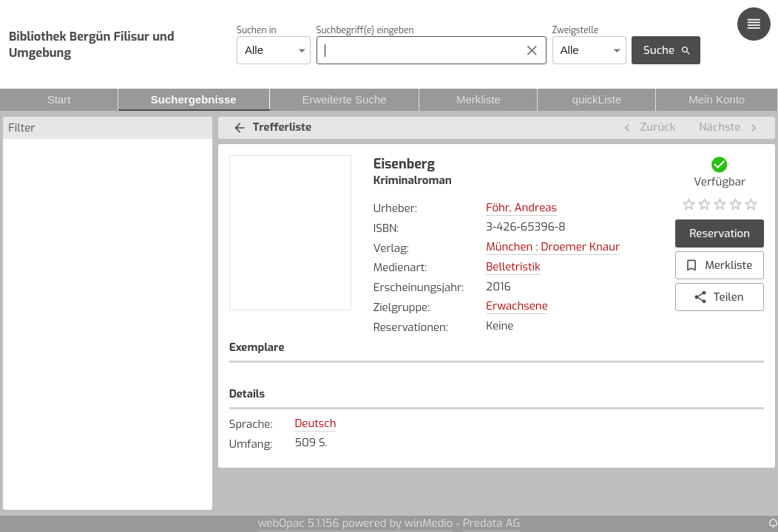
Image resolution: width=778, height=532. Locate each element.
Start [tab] (59, 100)
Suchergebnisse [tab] (194, 100)
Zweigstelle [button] (272, 379)
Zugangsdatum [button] (532, 379)
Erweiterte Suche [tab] (345, 100)
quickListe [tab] (596, 100)
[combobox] (415, 50)
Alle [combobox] (254, 50)
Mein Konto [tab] (717, 100)
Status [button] (661, 379)
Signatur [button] (412, 379)
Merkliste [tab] (478, 100)
